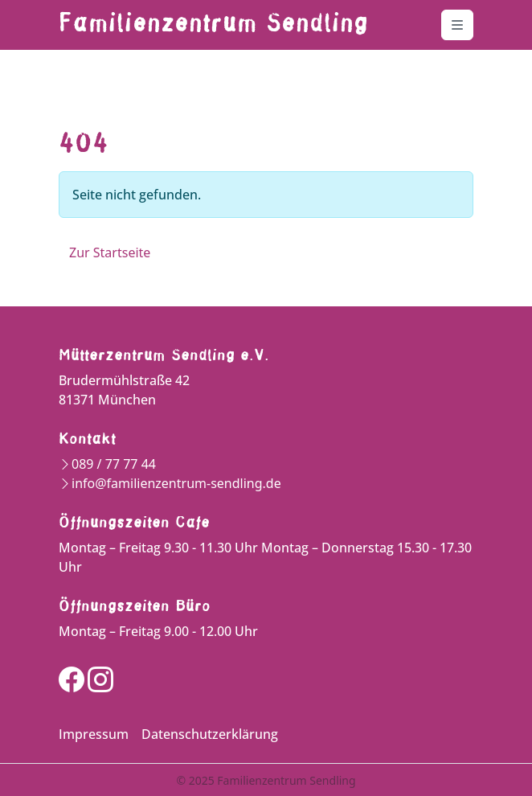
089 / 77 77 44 (114, 464)
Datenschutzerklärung (210, 734)
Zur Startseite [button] (110, 252)
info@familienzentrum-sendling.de (176, 483)
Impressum (94, 734)
